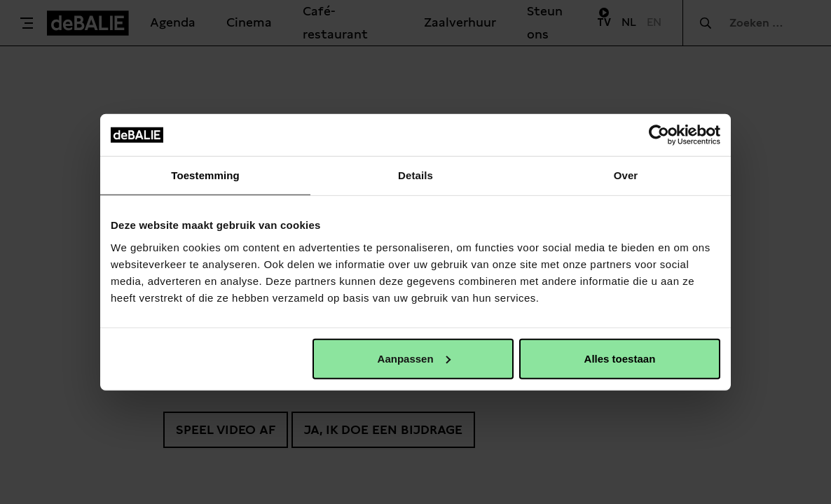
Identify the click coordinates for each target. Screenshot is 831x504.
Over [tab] (626, 175)
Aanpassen (414, 358)
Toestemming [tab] (205, 175)
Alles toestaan (620, 358)
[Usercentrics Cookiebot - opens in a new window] (659, 135)
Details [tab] (415, 175)
